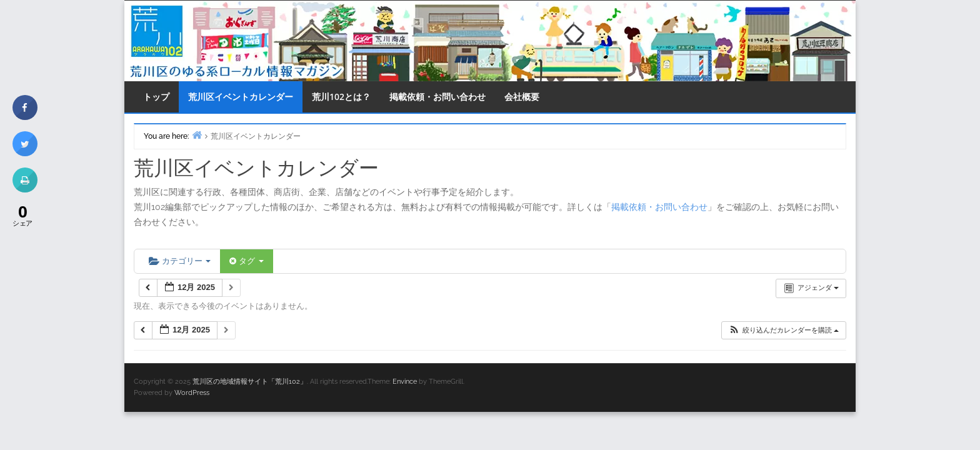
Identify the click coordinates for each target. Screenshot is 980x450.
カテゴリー (180, 261)
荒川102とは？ (341, 97)
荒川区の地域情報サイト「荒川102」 (250, 382)
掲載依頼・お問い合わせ (437, 97)
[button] (783, 330)
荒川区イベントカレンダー (241, 97)
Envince (405, 382)
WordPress (192, 393)
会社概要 (522, 97)
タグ (246, 261)
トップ (156, 97)
